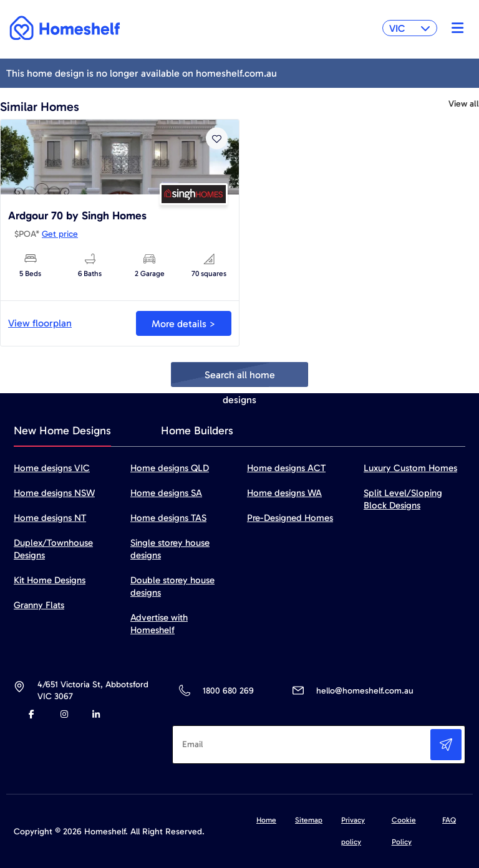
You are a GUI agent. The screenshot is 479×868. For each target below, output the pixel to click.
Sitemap (309, 820)
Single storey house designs (170, 549)
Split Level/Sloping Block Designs (403, 499)
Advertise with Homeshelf (159, 624)
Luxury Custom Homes (410, 468)
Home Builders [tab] (197, 431)
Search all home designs (240, 378)
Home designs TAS (168, 518)
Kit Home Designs (50, 580)
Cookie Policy (404, 831)
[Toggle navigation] (454, 28)
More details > (184, 324)
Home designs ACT (286, 468)
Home (266, 820)
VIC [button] (410, 28)
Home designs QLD (170, 468)
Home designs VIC (52, 468)
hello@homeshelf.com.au (365, 691)
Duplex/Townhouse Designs (53, 549)
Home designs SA (166, 493)
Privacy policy (353, 831)
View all (464, 104)
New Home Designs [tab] (62, 431)
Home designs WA (284, 493)
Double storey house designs (172, 586)
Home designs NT (50, 518)
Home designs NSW (54, 493)
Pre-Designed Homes (290, 518)
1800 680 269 (228, 691)
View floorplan (40, 323)
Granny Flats (39, 605)
